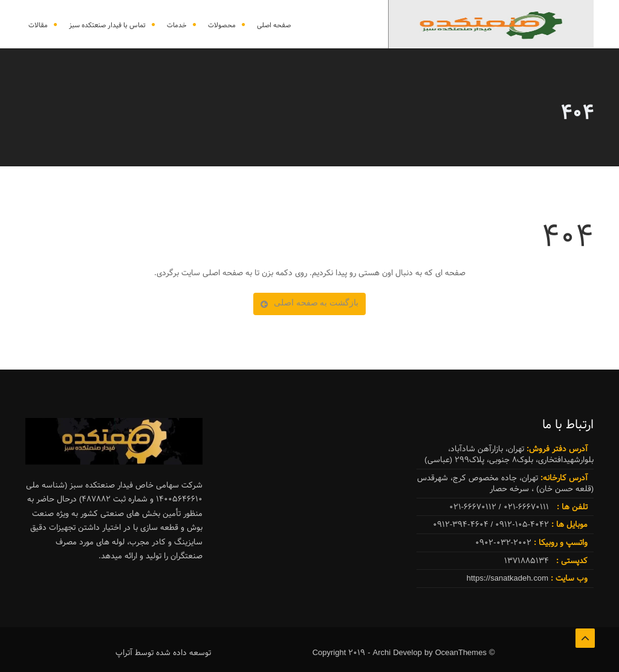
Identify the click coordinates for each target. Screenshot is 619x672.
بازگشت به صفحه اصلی (309, 302)
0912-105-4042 (522, 524)
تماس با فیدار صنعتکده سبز (107, 25)
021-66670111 (526, 507)
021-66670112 (473, 507)
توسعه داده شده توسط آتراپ (163, 653)
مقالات (38, 25)
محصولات (222, 25)
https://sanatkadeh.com (509, 578)
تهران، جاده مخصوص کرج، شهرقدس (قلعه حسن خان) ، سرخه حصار (505, 484)
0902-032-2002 (531, 543)
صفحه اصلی (274, 25)
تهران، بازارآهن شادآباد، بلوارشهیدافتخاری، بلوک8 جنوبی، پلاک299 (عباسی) (509, 455)
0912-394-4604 (461, 524)
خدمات (177, 25)
